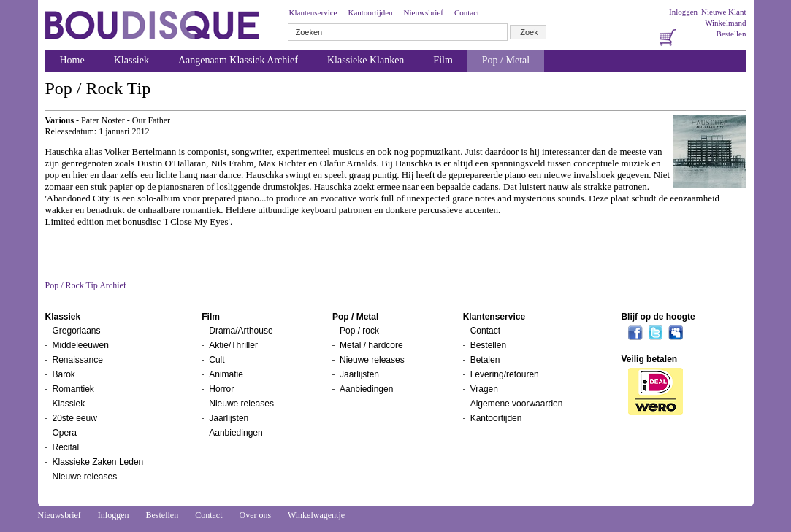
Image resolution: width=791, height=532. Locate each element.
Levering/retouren (505, 374)
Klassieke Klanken (366, 60)
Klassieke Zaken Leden (98, 462)
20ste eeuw (75, 418)
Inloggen (683, 12)
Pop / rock (359, 331)
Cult (217, 360)
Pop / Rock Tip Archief (86, 285)
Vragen (484, 389)
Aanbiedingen (236, 433)
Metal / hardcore (371, 345)
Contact (467, 12)
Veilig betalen (649, 359)
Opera (65, 433)
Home (72, 60)
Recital (66, 447)
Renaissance (78, 360)
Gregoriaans (77, 331)
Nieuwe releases (85, 477)
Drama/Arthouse (241, 331)
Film (443, 60)
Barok (64, 374)
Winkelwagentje (316, 515)
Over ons (255, 515)
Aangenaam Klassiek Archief (238, 60)
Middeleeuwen (81, 345)
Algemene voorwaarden (517, 404)
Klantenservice (313, 12)
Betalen (485, 360)
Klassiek (131, 60)
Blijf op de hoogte (658, 317)
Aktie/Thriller (233, 345)
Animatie (226, 374)
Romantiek (73, 389)
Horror (221, 389)
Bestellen (731, 34)
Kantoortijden (370, 12)
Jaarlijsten (229, 418)
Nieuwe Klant (723, 12)
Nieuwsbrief (424, 12)
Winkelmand (725, 23)
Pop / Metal (506, 60)
